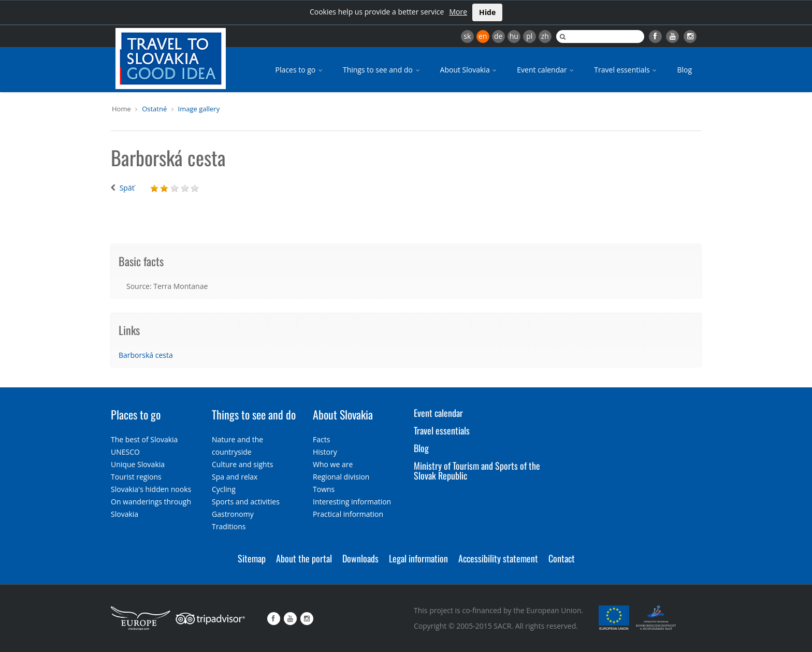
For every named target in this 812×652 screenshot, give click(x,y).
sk (467, 36)
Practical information (348, 514)
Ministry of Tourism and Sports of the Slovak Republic (477, 471)
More (458, 12)
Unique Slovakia (138, 464)
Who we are (333, 464)
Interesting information (352, 502)
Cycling (224, 489)
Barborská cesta (146, 355)
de (498, 36)
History (325, 452)
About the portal (304, 558)
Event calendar (546, 70)
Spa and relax (235, 477)
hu (514, 36)
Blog (684, 70)
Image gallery (199, 109)
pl (529, 36)
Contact (562, 558)
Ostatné (154, 109)
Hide (487, 12)
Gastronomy (233, 514)
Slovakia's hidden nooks (151, 489)
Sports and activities (246, 502)
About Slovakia (469, 70)
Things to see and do (382, 70)
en (483, 36)
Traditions (229, 526)
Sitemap (252, 558)
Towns (324, 489)
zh (545, 36)
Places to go (300, 70)
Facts (321, 439)
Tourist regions (136, 477)
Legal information (418, 558)
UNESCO (125, 452)
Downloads (360, 558)
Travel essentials (626, 70)
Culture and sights (242, 464)
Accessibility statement (498, 558)
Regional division (341, 477)
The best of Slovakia (144, 439)
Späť (127, 188)
